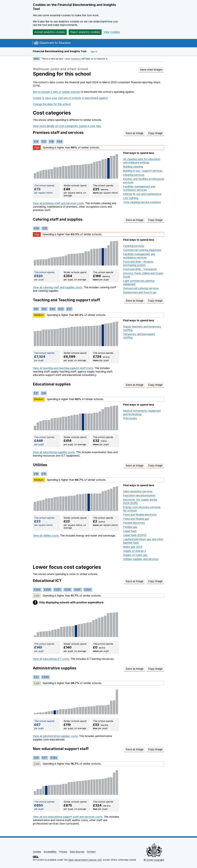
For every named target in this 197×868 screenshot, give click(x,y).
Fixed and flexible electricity (140, 515)
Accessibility (50, 852)
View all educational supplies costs (54, 452)
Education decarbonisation (139, 496)
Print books (130, 418)
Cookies (37, 852)
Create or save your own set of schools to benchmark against (70, 98)
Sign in (94, 52)
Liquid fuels (130, 531)
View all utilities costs (46, 536)
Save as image (135, 133)
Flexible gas (130, 527)
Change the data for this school (52, 104)
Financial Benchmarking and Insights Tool (60, 51)
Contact (91, 852)
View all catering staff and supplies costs (58, 287)
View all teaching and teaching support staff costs (63, 368)
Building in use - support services (143, 171)
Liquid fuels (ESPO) (135, 535)
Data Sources (77, 852)
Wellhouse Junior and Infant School (60, 69)
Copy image (156, 133)
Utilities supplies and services (141, 559)
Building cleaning (133, 167)
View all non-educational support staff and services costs (68, 817)
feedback (76, 59)
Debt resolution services (138, 491)
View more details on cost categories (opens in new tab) (67, 126)
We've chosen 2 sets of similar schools (56, 92)
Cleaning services (134, 175)
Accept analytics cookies (50, 32)
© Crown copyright (154, 860)
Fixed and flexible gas (136, 519)
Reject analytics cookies (85, 32)
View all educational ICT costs (51, 659)
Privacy (63, 852)
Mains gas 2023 (133, 547)
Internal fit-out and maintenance (142, 194)
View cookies (112, 32)
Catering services (134, 246)
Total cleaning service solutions (142, 202)
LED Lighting (131, 198)
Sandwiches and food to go (140, 292)
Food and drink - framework (140, 269)
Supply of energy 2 (135, 551)
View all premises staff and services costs (58, 203)
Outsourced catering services (141, 288)
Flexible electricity (134, 523)
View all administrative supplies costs (55, 736)
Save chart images (151, 70)
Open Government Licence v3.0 (85, 860)
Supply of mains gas (135, 555)
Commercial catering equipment (142, 250)
